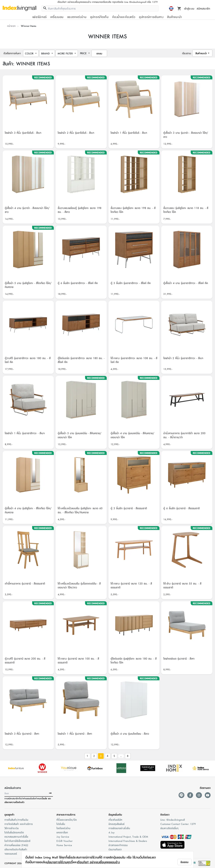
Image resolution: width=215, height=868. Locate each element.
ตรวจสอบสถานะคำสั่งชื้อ (16, 837)
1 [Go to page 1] (87, 756)
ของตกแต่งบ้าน (77, 17)
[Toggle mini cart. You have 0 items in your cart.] (179, 8)
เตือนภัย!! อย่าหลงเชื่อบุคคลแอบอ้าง (98, 862)
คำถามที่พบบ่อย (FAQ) (16, 845)
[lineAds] (181, 795)
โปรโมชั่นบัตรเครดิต (14, 832)
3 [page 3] (101, 756)
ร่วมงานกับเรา (115, 849)
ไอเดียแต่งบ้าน (63, 828)
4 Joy (111, 832)
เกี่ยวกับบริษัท (115, 820)
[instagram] (199, 795)
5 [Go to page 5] (114, 756)
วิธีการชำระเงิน (12, 828)
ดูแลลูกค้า (9, 814)
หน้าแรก (11, 26)
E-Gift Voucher (64, 841)
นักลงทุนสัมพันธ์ (117, 824)
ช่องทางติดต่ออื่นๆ (169, 828)
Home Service (64, 845)
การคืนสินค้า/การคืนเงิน (16, 820)
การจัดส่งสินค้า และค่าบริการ (19, 824)
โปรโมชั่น (61, 824)
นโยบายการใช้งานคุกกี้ (60, 862)
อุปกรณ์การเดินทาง (151, 17)
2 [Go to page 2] (94, 756)
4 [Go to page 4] (107, 756)
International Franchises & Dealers (128, 841)
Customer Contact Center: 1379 (178, 824)
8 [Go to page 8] (128, 756)
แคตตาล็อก (62, 832)
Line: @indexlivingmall (173, 820)
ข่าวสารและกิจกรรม (118, 845)
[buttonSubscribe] (50, 793)
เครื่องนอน (57, 17)
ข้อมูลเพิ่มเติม (115, 814)
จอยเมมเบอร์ (11, 854)
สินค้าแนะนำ (174, 17)
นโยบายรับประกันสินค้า (16, 849)
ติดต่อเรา (165, 814)
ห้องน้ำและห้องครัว (124, 17)
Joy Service (63, 837)
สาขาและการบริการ (66, 814)
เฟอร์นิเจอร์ (40, 17)
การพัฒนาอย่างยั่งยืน (119, 828)
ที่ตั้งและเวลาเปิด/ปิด (67, 820)
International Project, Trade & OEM (128, 837)
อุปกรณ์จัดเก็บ (99, 17)
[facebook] (190, 795)
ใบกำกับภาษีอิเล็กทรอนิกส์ (17, 841)
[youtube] (208, 795)
